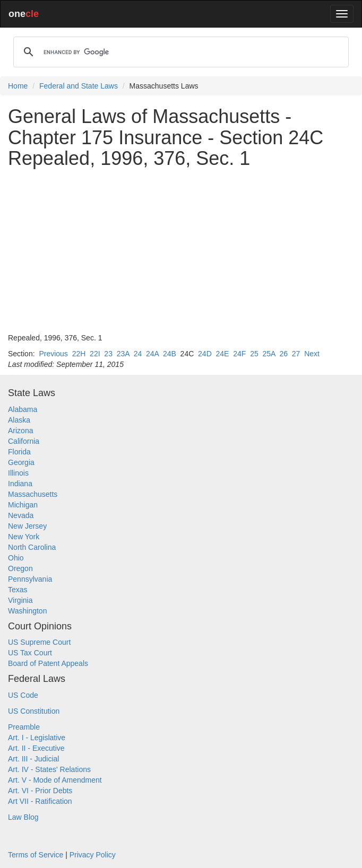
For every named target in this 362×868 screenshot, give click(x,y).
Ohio (16, 558)
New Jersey (27, 526)
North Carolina (32, 547)
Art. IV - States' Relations (49, 769)
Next (312, 354)
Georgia (21, 462)
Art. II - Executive (36, 748)
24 (138, 354)
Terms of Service (36, 855)
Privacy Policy (93, 855)
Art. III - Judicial (33, 759)
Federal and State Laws (79, 86)
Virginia (20, 600)
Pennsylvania (30, 579)
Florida (19, 452)
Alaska (19, 420)
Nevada (21, 515)
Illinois (18, 473)
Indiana (20, 484)
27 (296, 354)
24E (223, 354)
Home (18, 86)
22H (79, 354)
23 (108, 354)
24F (239, 354)
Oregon (20, 568)
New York (24, 537)
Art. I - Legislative (37, 738)
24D (205, 354)
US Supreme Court (39, 642)
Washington (27, 611)
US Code (23, 695)
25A (269, 354)
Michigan (23, 505)
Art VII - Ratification (40, 801)
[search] (179, 52)
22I (95, 354)
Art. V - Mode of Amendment (55, 780)
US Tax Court (30, 653)
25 (254, 354)
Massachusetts (33, 494)
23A (123, 354)
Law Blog (23, 817)
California (24, 441)
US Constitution (34, 711)
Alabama (23, 409)
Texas (18, 590)
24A (152, 354)
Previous (53, 354)
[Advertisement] (181, 251)
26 (283, 354)
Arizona (20, 431)
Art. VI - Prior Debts (40, 791)
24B (170, 354)
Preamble (24, 727)
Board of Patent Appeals (48, 663)
